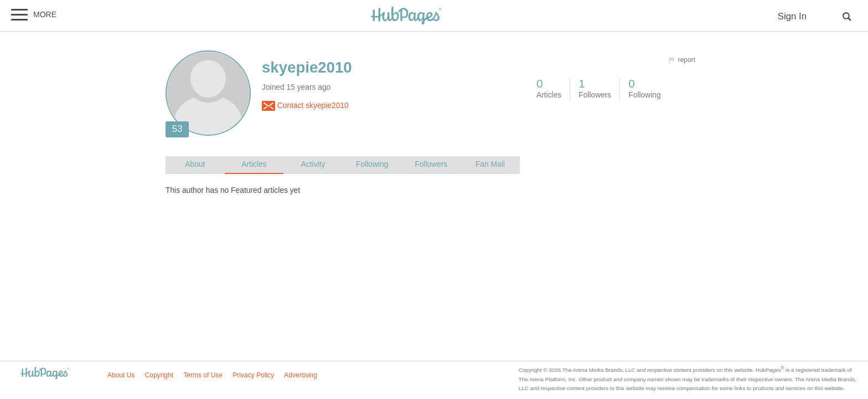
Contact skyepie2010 (305, 106)
